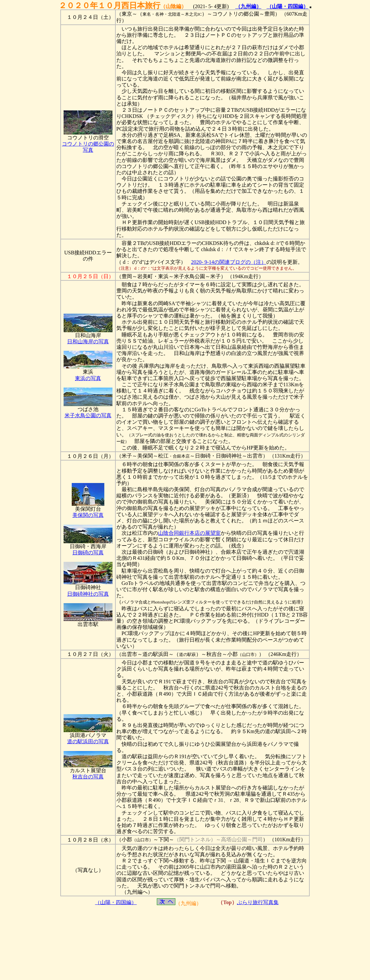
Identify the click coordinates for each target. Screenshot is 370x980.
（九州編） (248, 6)
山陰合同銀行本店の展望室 (189, 533)
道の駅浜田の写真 (88, 741)
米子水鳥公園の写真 (88, 415)
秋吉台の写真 (88, 777)
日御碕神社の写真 (88, 594)
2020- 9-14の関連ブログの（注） (229, 262)
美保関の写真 (88, 515)
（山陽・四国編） (288, 6)
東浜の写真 (88, 378)
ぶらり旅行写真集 (258, 902)
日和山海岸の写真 (88, 341)
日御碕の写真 (88, 553)
